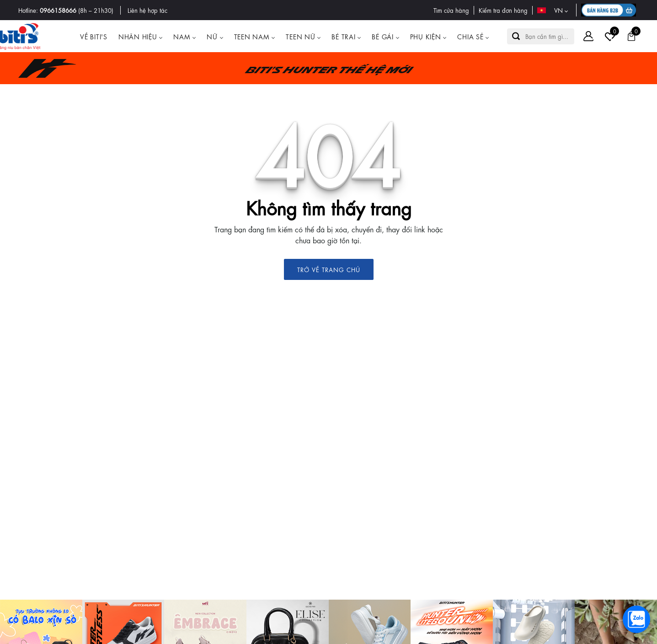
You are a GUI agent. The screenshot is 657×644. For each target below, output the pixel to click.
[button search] (516, 36)
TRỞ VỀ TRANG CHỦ (329, 269)
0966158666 (58, 10)
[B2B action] (610, 10)
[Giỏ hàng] (631, 36)
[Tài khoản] (588, 36)
